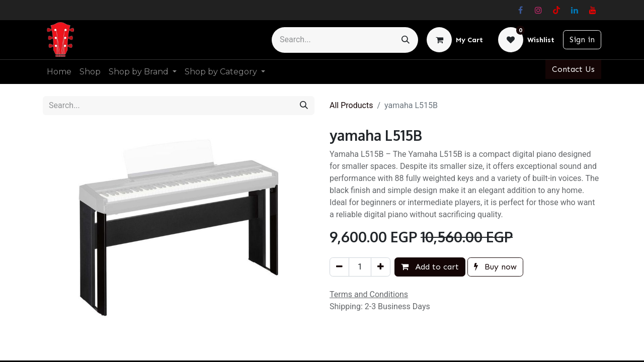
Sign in (582, 39)
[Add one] (381, 267)
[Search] (406, 40)
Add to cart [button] (430, 267)
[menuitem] (59, 72)
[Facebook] (520, 10)
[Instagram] (538, 10)
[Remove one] (339, 267)
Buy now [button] (495, 267)
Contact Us (573, 69)
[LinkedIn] (575, 10)
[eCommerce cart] (455, 40)
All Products (351, 105)
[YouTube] (593, 10)
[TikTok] (556, 10)
